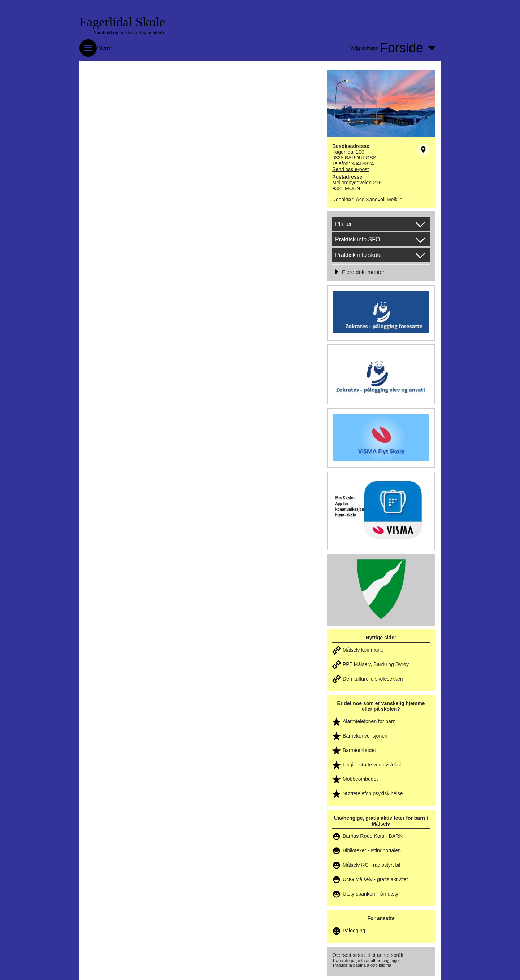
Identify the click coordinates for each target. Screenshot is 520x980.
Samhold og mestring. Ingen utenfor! (131, 33)
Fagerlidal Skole (122, 22)
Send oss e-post (350, 169)
